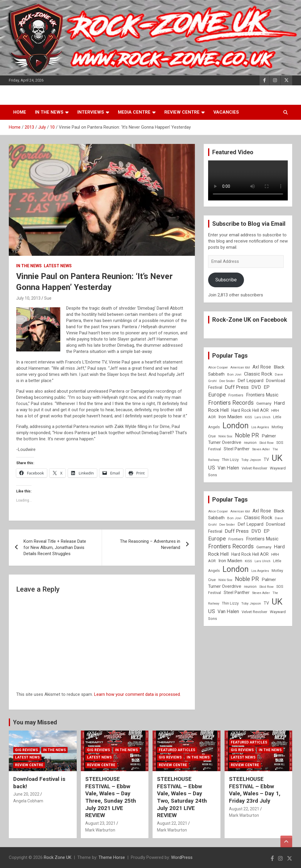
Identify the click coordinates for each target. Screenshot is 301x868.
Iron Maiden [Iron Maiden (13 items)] (230, 417)
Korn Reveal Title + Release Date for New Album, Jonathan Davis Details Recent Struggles (55, 547)
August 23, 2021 (100, 823)
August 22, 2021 (172, 823)
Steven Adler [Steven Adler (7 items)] (261, 449)
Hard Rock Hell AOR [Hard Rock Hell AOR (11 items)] (250, 410)
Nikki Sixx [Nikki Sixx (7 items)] (225, 436)
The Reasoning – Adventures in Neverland (150, 544)
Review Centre (182, 112)
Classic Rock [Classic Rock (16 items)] (258, 374)
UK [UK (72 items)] (277, 458)
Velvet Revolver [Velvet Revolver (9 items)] (254, 468)
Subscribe (226, 280)
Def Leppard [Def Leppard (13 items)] (250, 381)
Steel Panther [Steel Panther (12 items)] (237, 449)
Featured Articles (177, 750)
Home (20, 112)
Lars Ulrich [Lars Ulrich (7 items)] (262, 417)
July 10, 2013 (28, 298)
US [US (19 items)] (211, 468)
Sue (48, 298)
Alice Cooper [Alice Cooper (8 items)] (218, 367)
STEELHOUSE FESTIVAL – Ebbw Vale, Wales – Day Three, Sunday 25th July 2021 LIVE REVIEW (111, 797)
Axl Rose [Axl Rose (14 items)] (262, 367)
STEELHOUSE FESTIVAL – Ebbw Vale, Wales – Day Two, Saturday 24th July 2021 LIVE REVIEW (182, 797)
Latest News (58, 266)
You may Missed (35, 722)
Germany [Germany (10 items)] (264, 403)
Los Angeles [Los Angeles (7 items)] (260, 427)
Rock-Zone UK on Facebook (250, 320)
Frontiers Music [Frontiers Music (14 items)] (262, 395)
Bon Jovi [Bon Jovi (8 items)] (234, 374)
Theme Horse (112, 857)
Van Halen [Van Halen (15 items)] (228, 468)
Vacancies (226, 112)
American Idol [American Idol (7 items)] (240, 367)
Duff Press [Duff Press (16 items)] (237, 387)
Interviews (91, 112)
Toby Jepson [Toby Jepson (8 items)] (251, 460)
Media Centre (134, 112)
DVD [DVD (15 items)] (256, 387)
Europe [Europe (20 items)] (217, 395)
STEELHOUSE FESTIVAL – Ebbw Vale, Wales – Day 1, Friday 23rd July (255, 790)
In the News (49, 112)
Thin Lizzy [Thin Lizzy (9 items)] (230, 460)
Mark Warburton (100, 830)
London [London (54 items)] (236, 426)
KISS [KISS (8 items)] (248, 417)
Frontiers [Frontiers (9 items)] (236, 395)
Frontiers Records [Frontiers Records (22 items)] (231, 403)
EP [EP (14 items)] (267, 387)
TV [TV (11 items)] (266, 459)
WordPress (182, 857)
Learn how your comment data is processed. (137, 694)
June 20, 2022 (26, 794)
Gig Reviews (26, 750)
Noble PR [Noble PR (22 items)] (247, 435)
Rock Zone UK (58, 857)
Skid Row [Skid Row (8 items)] (266, 443)
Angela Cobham (28, 801)
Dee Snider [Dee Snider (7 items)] (227, 381)
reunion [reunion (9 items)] (250, 443)
